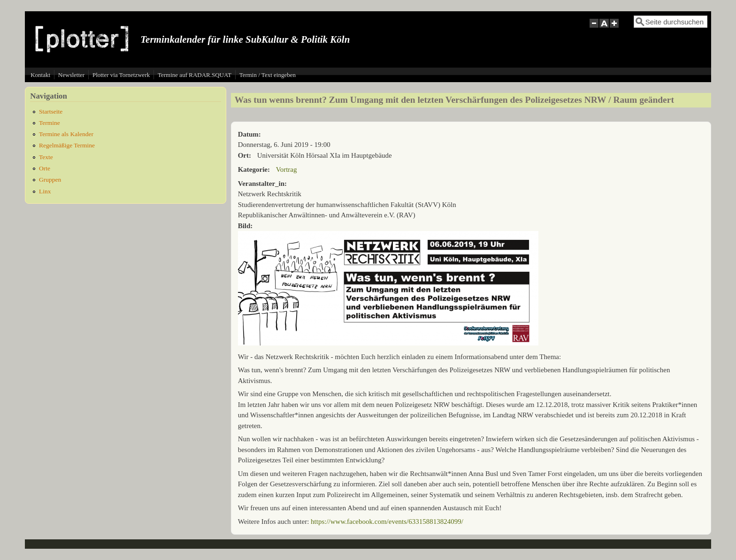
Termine (50, 123)
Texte (46, 157)
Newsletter (71, 75)
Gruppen (50, 180)
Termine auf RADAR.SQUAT (195, 75)
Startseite (51, 111)
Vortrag (287, 169)
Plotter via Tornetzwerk (121, 75)
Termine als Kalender (66, 134)
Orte (45, 168)
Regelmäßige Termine (67, 145)
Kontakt (40, 75)
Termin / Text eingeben (268, 75)
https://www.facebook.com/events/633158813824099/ (387, 522)
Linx (45, 191)
